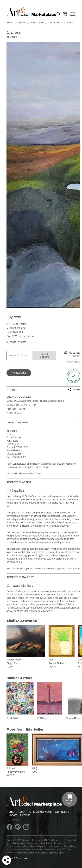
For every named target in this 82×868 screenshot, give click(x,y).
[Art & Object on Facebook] (9, 827)
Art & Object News (40, 812)
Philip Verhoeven (16, 772)
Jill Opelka (21, 324)
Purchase (19, 373)
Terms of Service (49, 853)
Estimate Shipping (44, 355)
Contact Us (62, 812)
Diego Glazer (14, 663)
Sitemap (25, 815)
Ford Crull (12, 718)
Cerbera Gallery (26, 336)
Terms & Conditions (17, 858)
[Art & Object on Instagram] (26, 827)
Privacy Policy (26, 853)
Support (12, 815)
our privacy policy (17, 843)
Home (10, 812)
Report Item (73, 362)
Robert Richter (57, 663)
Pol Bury (42, 718)
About (21, 812)
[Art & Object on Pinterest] (18, 827)
